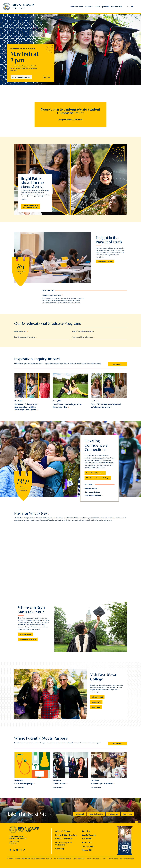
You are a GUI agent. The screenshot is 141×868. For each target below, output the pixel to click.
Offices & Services (63, 831)
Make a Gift (87, 850)
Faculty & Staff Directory (66, 835)
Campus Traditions (91, 489)
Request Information (96, 814)
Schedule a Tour (113, 814)
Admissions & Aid (76, 7)
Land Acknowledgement (127, 859)
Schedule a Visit (97, 697)
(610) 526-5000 (14, 842)
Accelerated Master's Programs (82, 337)
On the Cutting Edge (24, 784)
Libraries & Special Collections (63, 844)
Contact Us (13, 844)
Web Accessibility (113, 859)
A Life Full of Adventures (102, 784)
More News (117, 364)
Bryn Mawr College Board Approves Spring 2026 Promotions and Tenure (26, 407)
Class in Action (59, 784)
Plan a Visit (87, 842)
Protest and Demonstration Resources (41, 859)
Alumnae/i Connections (93, 495)
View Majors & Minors (105, 262)
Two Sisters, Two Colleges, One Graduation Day (67, 406)
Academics (89, 7)
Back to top (137, 822)
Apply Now (96, 707)
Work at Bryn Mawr (64, 839)
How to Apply (80, 814)
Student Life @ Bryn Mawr (95, 473)
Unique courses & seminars (52, 295)
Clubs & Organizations (92, 492)
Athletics (86, 831)
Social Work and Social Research (83, 331)
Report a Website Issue (94, 859)
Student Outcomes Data (28, 639)
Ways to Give (127, 814)
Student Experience (102, 7)
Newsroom (87, 839)
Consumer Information (79, 859)
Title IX (104, 859)
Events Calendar (89, 835)
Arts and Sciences (20, 331)
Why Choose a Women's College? (98, 478)
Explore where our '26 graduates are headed (30, 206)
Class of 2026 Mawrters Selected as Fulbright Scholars (106, 406)
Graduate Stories (26, 634)
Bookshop (60, 849)
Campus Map (88, 846)
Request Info (96, 702)
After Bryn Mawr (117, 7)
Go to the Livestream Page (21, 77)
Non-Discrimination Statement (62, 859)
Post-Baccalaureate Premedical (25, 337)
